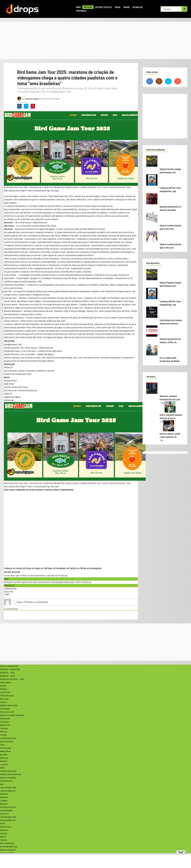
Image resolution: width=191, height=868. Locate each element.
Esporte (4, 804)
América (4, 758)
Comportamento (8, 738)
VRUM (2, 784)
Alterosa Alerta (7, 843)
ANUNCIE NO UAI (5, 752)
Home (78, 7)
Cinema (4, 728)
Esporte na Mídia (8, 778)
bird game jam (11, 582)
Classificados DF (8, 791)
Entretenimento (5, 719)
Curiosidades (6, 811)
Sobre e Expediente (9, 666)
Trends (3, 735)
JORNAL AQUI (4, 797)
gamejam (65, 582)
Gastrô (3, 837)
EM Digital (5, 709)
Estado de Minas (6, 683)
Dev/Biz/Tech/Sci (103, 7)
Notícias (88, 7)
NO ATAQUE (4, 755)
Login (7, 594)
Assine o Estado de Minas (12, 715)
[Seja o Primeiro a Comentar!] (76, 602)
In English (138, 7)
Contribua (81, 11)
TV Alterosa (4, 840)
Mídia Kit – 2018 (7, 676)
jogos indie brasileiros (80, 582)
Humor (127, 7)
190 (162, 440)
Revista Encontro (6, 827)
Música (3, 732)
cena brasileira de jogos (49, 582)
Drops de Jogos (32, 99)
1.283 (162, 403)
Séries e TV (5, 725)
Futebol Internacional (11, 774)
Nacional (4, 699)
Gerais (3, 686)
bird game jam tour (28, 582)
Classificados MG (8, 788)
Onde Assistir (6, 781)
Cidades (4, 801)
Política (4, 689)
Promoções (6, 748)
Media (118, 7)
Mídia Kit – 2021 (7, 673)
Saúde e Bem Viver (9, 706)
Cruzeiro (4, 765)
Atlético (4, 761)
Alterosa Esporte (8, 850)
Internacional (7, 696)
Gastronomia (6, 742)
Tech (2, 745)
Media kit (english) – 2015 (12, 679)
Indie (6, 589)
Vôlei (2, 768)
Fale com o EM (7, 712)
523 (162, 422)
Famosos (4, 722)
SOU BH (2, 824)
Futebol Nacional (8, 771)
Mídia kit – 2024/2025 (10, 669)
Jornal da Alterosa (9, 847)
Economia (5, 692)
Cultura (4, 702)
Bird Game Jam (56, 196)
